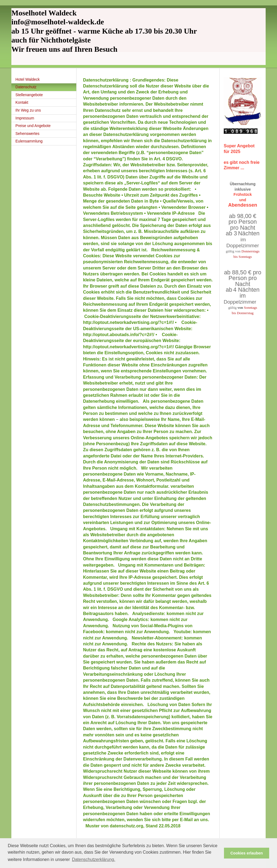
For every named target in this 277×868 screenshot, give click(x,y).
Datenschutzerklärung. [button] (94, 859)
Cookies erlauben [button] (247, 853)
